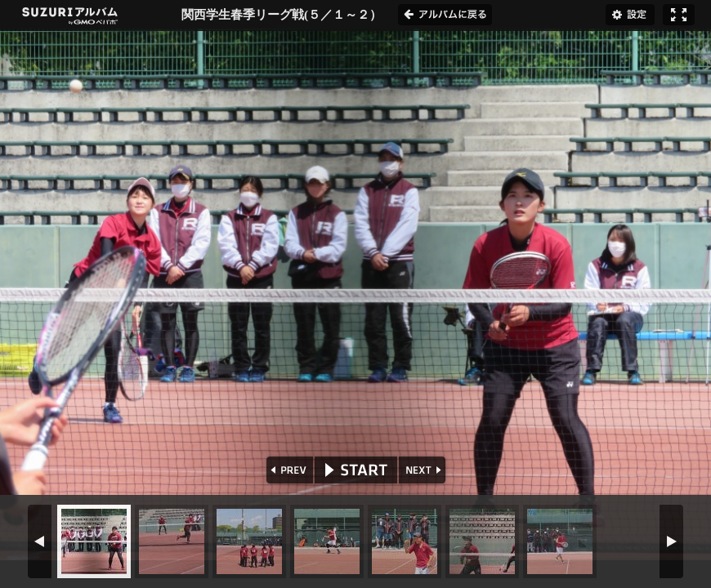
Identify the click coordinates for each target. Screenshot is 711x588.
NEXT (424, 470)
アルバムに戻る (445, 15)
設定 (630, 15)
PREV (288, 470)
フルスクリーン (679, 15)
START (356, 470)
